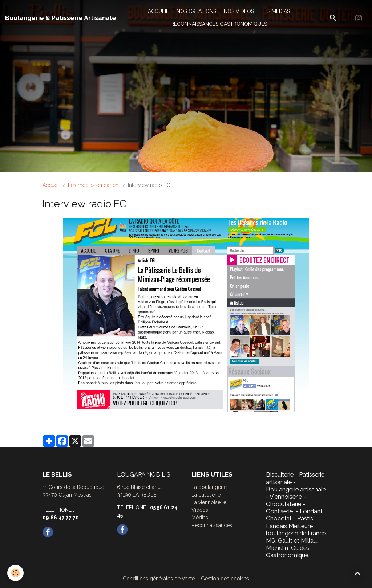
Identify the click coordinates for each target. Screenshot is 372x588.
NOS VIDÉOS (239, 11)
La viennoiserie (209, 502)
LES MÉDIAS (276, 11)
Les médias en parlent (94, 185)
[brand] (61, 18)
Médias (200, 518)
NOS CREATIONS (196, 11)
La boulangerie (209, 487)
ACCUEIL (158, 11)
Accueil (51, 185)
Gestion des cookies (225, 579)
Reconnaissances (212, 525)
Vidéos (200, 510)
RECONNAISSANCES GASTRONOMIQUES (219, 24)
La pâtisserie (206, 495)
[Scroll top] (357, 573)
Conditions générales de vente (159, 579)
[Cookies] (15, 573)
